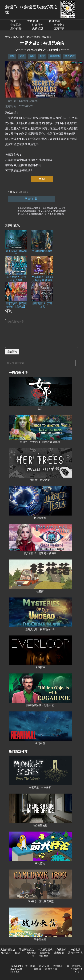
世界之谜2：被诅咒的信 (26, 37)
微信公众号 (51, 969)
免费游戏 (38, 28)
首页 (8, 37)
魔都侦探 (59, 953)
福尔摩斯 (43, 956)
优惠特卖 (59, 28)
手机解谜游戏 (26, 950)
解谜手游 (54, 21)
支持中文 (59, 25)
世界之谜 (70, 56)
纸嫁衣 (19, 953)
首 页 (14, 21)
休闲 (22, 56)
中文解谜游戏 (45, 950)
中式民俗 (16, 25)
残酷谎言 (31, 953)
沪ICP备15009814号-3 (77, 969)
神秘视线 (75, 950)
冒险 (32, 56)
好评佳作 (38, 25)
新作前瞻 (16, 28)
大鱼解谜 (33, 21)
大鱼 (12, 56)
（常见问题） (24, 192)
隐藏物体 (55, 56)
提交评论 (12, 352)
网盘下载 (31, 199)
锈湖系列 (6, 953)
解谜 (42, 56)
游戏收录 (58, 966)
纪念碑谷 (45, 953)
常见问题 (44, 966)
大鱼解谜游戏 (8, 950)
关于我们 (30, 966)
